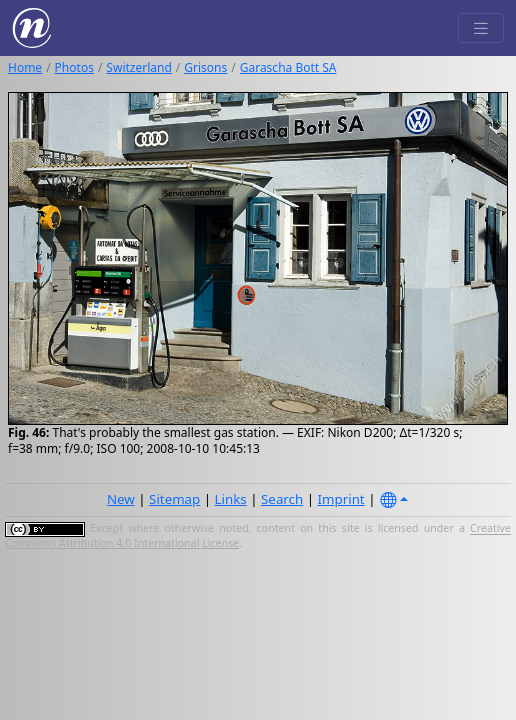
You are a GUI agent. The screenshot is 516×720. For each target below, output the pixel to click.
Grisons (205, 67)
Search (282, 499)
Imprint (341, 499)
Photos (74, 67)
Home (25, 67)
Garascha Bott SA (288, 67)
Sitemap (174, 499)
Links (231, 499)
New (121, 499)
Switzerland (138, 67)
